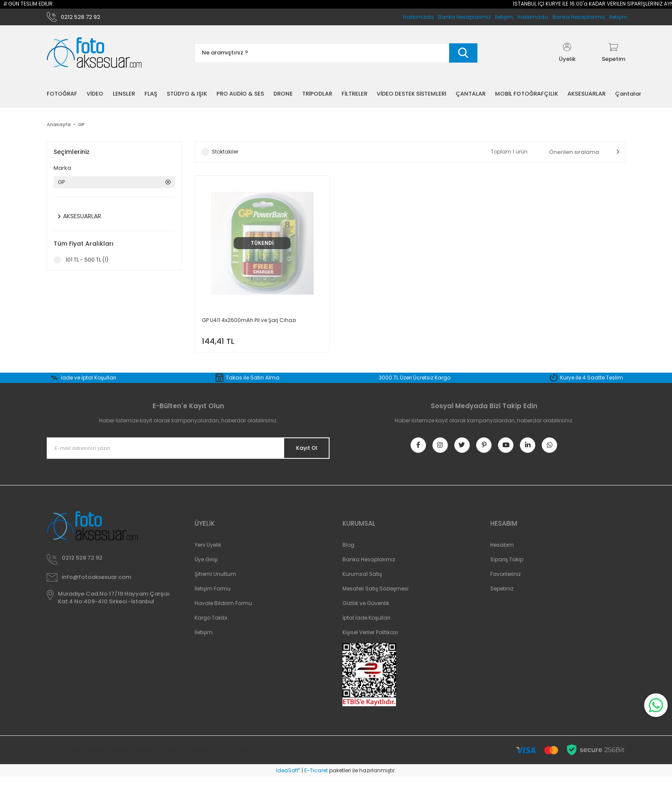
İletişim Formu (213, 604)
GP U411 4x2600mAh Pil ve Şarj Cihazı (249, 324)
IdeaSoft (288, 786)
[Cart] (613, 57)
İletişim (618, 19)
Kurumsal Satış (362, 589)
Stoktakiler (225, 155)
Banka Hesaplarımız (579, 19)
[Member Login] (567, 57)
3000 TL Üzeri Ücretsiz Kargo (415, 387)
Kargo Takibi (211, 633)
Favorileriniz (505, 589)
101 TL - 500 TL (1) (87, 263)
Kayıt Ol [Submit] (301, 458)
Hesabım (502, 560)
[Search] (336, 57)
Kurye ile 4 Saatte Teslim (592, 387)
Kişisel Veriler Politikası (370, 648)
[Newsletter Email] (188, 458)
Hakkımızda (533, 19)
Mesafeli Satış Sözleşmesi (375, 604)
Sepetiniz (502, 604)
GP (83, 128)
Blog (348, 560)
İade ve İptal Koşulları (88, 387)
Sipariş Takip (507, 575)
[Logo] (94, 57)
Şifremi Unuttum (215, 589)
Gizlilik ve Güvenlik (366, 619)
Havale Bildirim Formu (223, 619)
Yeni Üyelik (208, 560)
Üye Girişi (206, 575)
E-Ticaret (316, 786)
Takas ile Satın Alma (253, 387)
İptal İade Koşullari (366, 633)
